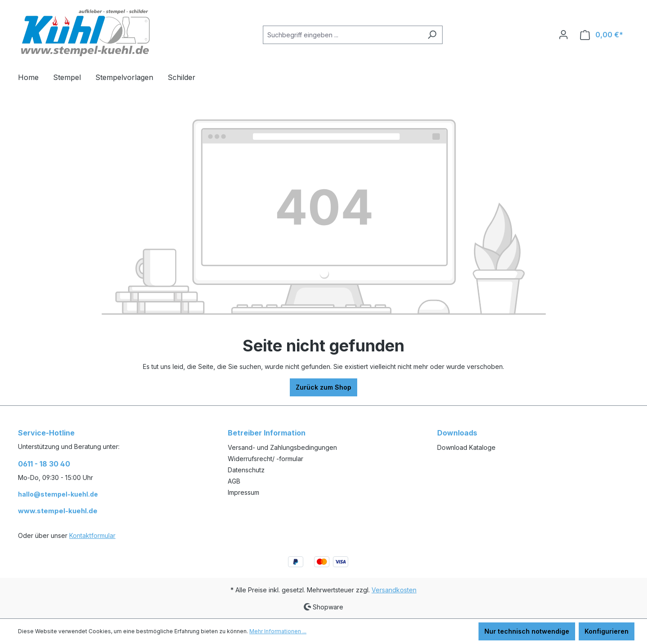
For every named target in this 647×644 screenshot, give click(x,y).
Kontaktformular (92, 535)
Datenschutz (246, 470)
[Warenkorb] (602, 35)
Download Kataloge (466, 447)
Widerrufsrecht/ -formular (266, 459)
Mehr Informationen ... (278, 631)
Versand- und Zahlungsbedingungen (282, 447)
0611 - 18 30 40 (44, 464)
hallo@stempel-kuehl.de (58, 494)
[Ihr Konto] (563, 35)
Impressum (244, 492)
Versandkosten (394, 590)
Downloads (457, 433)
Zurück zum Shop (323, 387)
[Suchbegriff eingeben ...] (342, 35)
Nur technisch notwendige (527, 631)
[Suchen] (432, 35)
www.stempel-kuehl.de (58, 511)
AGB (234, 481)
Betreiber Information (267, 433)
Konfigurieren (607, 631)
